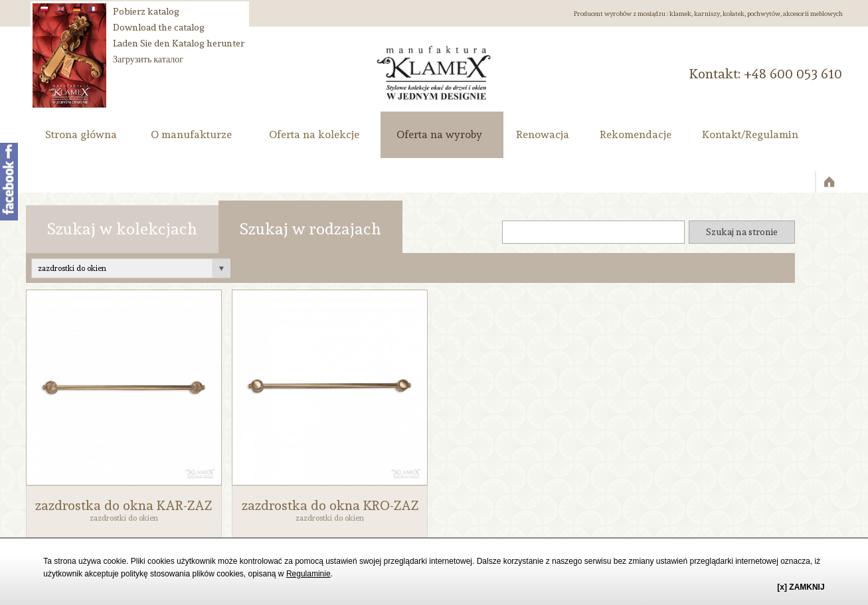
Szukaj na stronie (742, 232)
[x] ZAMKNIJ (801, 587)
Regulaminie (308, 574)
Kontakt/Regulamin (750, 134)
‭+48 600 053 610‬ (793, 74)
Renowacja (543, 134)
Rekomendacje (636, 134)
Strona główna (81, 134)
